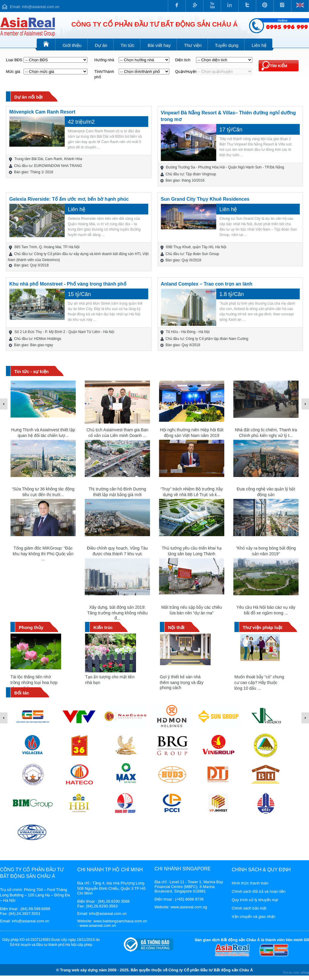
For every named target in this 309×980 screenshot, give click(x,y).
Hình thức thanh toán (250, 883)
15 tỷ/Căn (79, 294)
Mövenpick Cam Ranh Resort (42, 112)
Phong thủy (31, 627)
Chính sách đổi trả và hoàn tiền (259, 891)
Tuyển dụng (227, 45)
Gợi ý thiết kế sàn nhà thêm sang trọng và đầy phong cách (182, 682)
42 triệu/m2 (81, 122)
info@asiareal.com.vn (40, 7)
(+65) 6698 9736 (189, 899)
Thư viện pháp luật (263, 627)
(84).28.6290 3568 (114, 901)
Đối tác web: (296, 973)
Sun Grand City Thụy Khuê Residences (205, 199)
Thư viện (193, 45)
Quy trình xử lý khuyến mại (255, 900)
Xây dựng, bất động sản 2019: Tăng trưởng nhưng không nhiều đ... (117, 613)
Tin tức (127, 45)
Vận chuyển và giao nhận (254, 917)
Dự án (101, 45)
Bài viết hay (159, 45)
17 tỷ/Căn (231, 130)
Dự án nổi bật (28, 97)
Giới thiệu (72, 45)
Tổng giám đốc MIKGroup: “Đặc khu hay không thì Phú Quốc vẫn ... (43, 553)
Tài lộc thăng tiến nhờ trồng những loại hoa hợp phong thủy (34, 683)
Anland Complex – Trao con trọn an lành (207, 284)
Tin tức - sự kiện (31, 371)
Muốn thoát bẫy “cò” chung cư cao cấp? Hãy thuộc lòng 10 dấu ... (259, 683)
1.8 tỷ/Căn (231, 294)
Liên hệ (259, 45)
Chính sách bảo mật (249, 908)
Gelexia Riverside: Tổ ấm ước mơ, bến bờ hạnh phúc (69, 199)
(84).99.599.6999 (35, 909)
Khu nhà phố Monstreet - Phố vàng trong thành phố (68, 284)
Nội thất (176, 627)
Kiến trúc (103, 627)
